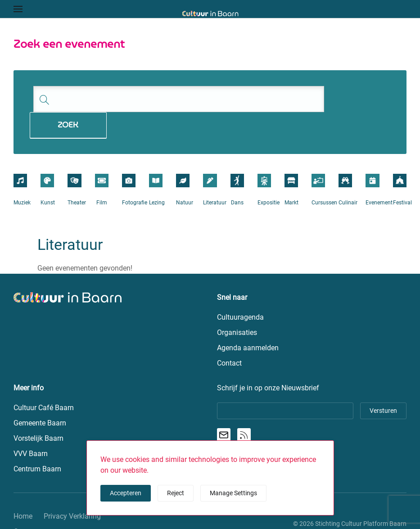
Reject (176, 493)
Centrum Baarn (37, 443)
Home (23, 490)
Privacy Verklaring (72, 490)
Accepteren (126, 493)
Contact (26, 505)
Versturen (383, 384)
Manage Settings (233, 493)
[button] (18, 9)
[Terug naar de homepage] (210, 14)
